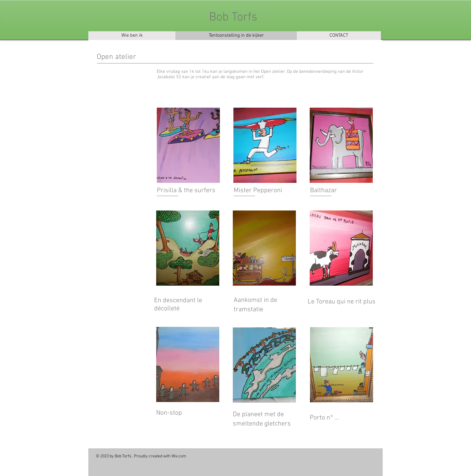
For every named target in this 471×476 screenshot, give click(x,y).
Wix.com (179, 456)
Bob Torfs (233, 17)
